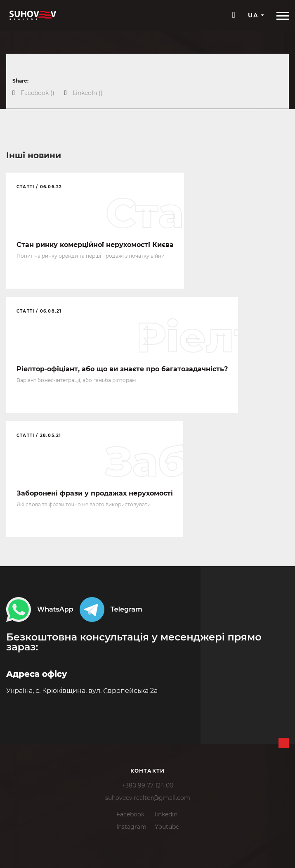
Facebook (130, 814)
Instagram (131, 827)
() (38, 93)
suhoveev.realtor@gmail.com (148, 798)
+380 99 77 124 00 (148, 785)
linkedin (166, 814)
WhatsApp (40, 609)
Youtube (167, 827)
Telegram (111, 609)
